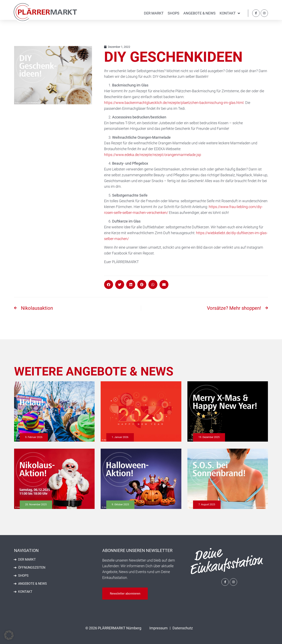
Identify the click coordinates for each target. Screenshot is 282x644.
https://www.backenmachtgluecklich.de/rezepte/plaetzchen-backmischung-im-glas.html (174, 103)
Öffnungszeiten (32, 568)
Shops (174, 13)
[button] (109, 285)
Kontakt (230, 13)
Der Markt (154, 13)
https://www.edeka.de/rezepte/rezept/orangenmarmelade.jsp (153, 155)
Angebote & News (199, 13)
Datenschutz (183, 628)
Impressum (159, 628)
